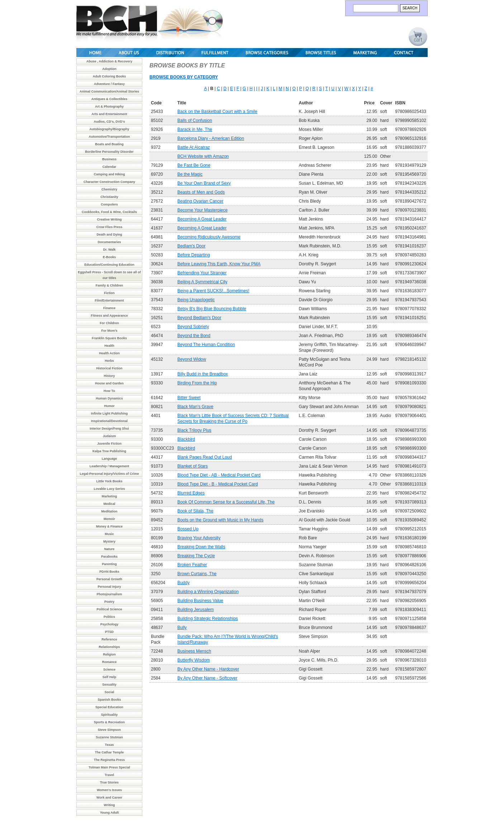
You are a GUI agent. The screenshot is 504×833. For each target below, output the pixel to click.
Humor (110, 406)
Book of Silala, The (196, 511)
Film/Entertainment (109, 300)
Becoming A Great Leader (202, 219)
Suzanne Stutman (109, 737)
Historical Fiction (109, 368)
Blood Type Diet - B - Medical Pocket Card (218, 484)
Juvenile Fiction (109, 444)
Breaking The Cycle (196, 556)
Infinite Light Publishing (110, 413)
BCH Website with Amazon (203, 156)
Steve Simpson (110, 730)
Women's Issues (109, 790)
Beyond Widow (192, 359)
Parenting (109, 564)
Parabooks (109, 557)
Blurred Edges (191, 493)
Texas (110, 745)
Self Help (110, 677)
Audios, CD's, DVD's (110, 122)
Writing (110, 805)
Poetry (109, 602)
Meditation (110, 511)
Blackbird (186, 439)
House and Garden (109, 383)
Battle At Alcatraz (194, 147)
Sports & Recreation (110, 722)
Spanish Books (109, 700)
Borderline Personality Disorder (109, 152)
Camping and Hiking (109, 174)
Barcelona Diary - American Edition (211, 138)
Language (110, 459)
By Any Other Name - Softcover (207, 678)
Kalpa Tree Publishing (109, 451)
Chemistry (109, 189)
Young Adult (109, 813)
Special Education (109, 707)
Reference (109, 639)
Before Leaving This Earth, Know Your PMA (219, 264)
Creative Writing (110, 219)
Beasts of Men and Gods (201, 192)
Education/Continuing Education (109, 265)
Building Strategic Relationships (208, 619)
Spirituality (110, 715)
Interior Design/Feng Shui (109, 429)
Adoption (109, 69)
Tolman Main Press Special (109, 767)
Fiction (109, 293)
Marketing (110, 496)
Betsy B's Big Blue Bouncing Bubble (212, 309)
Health (109, 346)
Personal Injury (109, 587)
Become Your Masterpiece (203, 210)
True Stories (109, 782)
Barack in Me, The (195, 129)
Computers (109, 204)
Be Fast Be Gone (194, 165)
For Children (109, 323)
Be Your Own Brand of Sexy (204, 183)
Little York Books (109, 481)
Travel (109, 775)
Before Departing (194, 255)
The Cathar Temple (109, 752)
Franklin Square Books (109, 338)
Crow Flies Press (110, 227)
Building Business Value (200, 601)
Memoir (109, 519)
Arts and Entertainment (109, 114)
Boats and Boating (109, 144)
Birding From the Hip (197, 383)
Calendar (110, 167)
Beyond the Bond (194, 336)
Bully (182, 628)
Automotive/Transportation (109, 137)
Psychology (110, 624)
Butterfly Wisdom (194, 660)
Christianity (109, 197)
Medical (109, 504)
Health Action (109, 353)
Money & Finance (109, 526)
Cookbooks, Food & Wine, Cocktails (109, 212)
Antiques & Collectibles (110, 99)
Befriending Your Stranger (202, 273)
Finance (109, 308)
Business (109, 159)
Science (109, 669)
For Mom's (109, 331)
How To (109, 391)
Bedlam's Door (191, 246)
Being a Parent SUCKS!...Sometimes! (213, 291)
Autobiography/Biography (110, 129)
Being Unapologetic (196, 300)
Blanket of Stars (193, 466)
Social (110, 692)
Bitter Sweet (189, 398)
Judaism (110, 436)
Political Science (109, 609)
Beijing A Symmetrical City (202, 282)
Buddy (184, 583)
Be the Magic (190, 174)
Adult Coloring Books (110, 76)
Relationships (109, 647)
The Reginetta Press (110, 760)
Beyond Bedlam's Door (199, 318)
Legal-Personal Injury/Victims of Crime (110, 474)
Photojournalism (109, 594)
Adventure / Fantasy (109, 84)
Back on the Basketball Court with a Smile (217, 112)
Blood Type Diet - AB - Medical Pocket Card (219, 475)
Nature (110, 549)
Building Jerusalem (196, 610)
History (109, 376)
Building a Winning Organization (208, 592)
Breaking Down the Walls (201, 547)
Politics (109, 617)
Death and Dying (109, 235)
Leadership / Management (110, 466)
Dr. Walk (109, 250)
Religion (109, 654)
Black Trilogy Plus (194, 430)
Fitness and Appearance (109, 316)
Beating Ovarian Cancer (200, 201)
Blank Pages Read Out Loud (205, 457)
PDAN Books (109, 572)
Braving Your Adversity (199, 538)
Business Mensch (194, 651)
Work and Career (109, 797)
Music (109, 534)
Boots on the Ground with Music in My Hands (220, 520)
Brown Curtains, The (197, 574)
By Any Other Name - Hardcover (208, 669)
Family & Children (110, 285)
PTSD (109, 632)
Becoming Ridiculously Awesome (209, 237)
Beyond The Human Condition (206, 345)
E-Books (110, 257)
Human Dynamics (109, 398)
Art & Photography (109, 107)
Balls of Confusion (195, 120)
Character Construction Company (109, 182)
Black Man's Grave (195, 407)
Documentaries (109, 242)
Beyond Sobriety (193, 327)
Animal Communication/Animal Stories (109, 91)
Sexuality (109, 685)
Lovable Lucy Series (109, 489)
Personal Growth (109, 579)
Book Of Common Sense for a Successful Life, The (226, 502)
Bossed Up (188, 529)
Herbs (109, 361)
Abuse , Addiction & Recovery (109, 61)
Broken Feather (192, 565)
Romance (110, 662)
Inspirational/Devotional (109, 421)
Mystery (109, 541)
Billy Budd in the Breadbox (203, 374)
